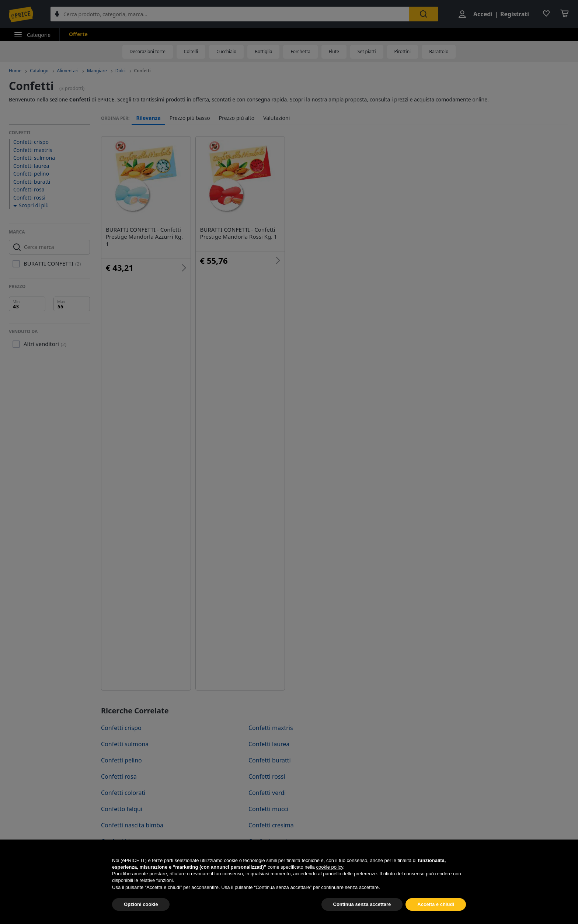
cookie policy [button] (329, 877)
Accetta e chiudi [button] (436, 915)
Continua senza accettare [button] (362, 915)
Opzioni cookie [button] (141, 915)
